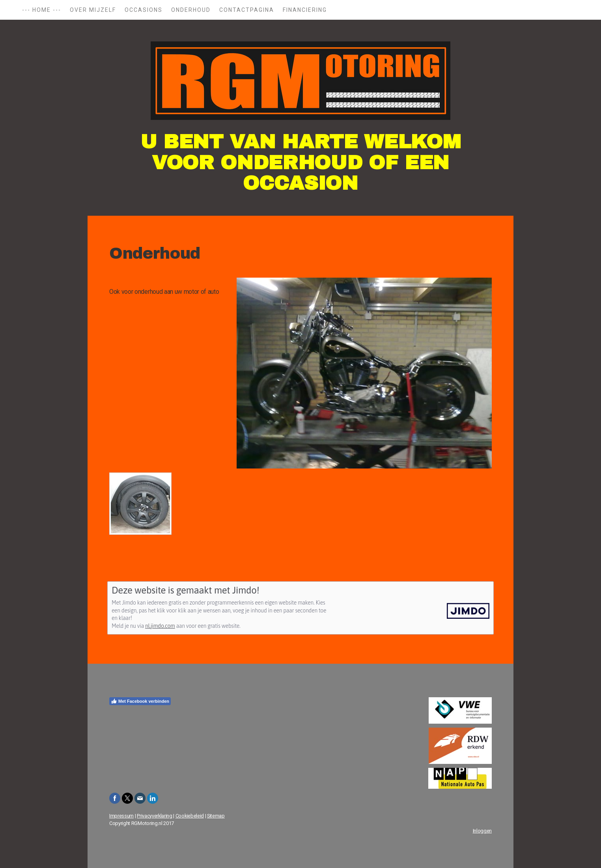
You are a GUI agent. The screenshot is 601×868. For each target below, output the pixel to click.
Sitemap (216, 816)
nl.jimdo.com (160, 626)
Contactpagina (247, 10)
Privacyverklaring (155, 816)
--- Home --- (42, 10)
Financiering (305, 10)
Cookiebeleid (190, 816)
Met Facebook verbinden (140, 701)
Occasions (144, 10)
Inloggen (482, 831)
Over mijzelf (93, 10)
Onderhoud (191, 10)
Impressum (121, 816)
